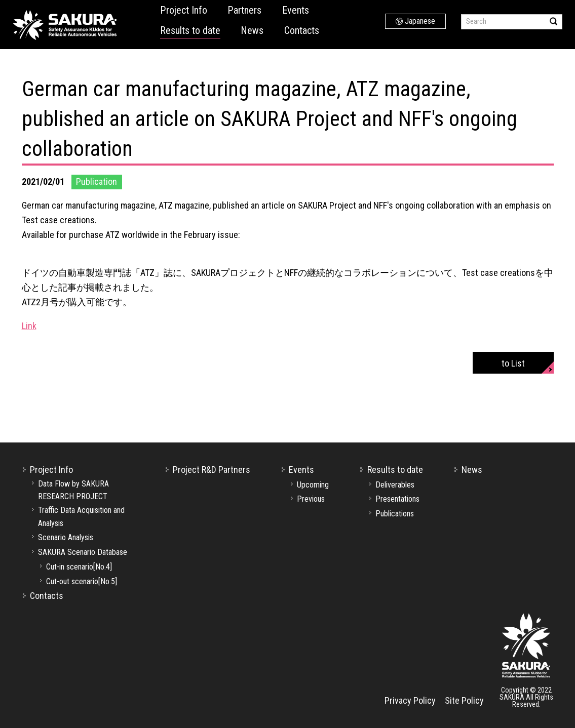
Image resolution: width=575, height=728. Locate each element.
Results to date (190, 30)
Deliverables (395, 485)
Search (553, 21)
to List (513, 363)
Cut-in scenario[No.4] (79, 567)
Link (29, 326)
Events (296, 10)
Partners (244, 10)
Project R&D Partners (212, 470)
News (252, 30)
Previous (311, 499)
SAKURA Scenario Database (83, 552)
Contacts (302, 30)
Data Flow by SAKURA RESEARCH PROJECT (73, 490)
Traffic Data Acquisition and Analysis (81, 517)
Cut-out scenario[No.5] (82, 581)
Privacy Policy (410, 700)
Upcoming (313, 485)
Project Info (184, 10)
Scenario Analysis (66, 537)
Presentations (397, 499)
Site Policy (464, 700)
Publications (395, 514)
